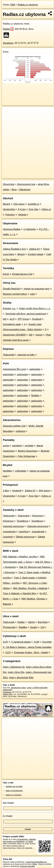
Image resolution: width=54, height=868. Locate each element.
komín (6, 274)
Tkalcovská (9, 355)
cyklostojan (21, 471)
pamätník (17, 446)
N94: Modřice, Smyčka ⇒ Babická (30, 588)
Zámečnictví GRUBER (14, 335)
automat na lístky (26, 355)
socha (6, 446)
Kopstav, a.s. (9, 308)
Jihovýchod (9, 184)
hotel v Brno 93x (16, 672)
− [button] (7, 116)
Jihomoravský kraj (26, 184)
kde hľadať (8, 803)
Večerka (22, 215)
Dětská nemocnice (25, 537)
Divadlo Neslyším (12, 289)
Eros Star (34, 209)
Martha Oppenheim (28, 451)
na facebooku (22, 839)
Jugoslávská (9, 532)
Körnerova (37, 516)
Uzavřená (23, 532)
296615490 (7, 690)
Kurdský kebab (36, 254)
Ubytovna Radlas (12, 229)
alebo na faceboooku (14, 791)
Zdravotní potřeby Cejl (14, 426)
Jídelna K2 (34, 249)
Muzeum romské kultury (15, 294)
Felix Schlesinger (27, 456)
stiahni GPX (8, 694)
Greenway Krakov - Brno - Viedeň (31, 653)
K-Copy (22, 209)
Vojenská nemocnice (13, 526)
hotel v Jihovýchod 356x (21, 678)
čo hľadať (8, 816)
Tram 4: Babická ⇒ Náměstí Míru (20, 593)
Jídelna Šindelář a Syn (14, 249)
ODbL (35, 864)
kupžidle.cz (33, 204)
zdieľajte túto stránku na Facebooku (19, 840)
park (33, 294)
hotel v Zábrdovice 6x (14, 667)
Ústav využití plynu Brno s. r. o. (35, 308)
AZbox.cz (46, 209)
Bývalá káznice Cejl (22, 274)
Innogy (39, 335)
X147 (6, 642)
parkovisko (35, 369)
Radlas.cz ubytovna (28, 5)
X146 (36, 642)
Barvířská (43, 622)
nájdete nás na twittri (14, 786)
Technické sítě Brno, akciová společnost (26, 314)
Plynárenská (9, 627)
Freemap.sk (38, 174)
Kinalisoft (37, 319)
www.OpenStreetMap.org (36, 862)
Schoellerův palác (12, 324)
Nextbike (7, 471)
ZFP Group (23, 319)
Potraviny (10, 215)
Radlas (8, 29)
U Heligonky (30, 229)
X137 (8, 653)
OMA (13, 5)
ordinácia (20, 431)
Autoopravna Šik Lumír (15, 369)
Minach (7, 204)
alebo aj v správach (14, 795)
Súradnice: (8, 43)
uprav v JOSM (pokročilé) (37, 688)
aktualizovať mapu (18, 688)
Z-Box (6, 491)
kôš (5, 319)
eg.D (12, 319)
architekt (29, 446)
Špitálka (35, 396)
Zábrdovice (25, 190)
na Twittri (29, 841)
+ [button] (7, 112)
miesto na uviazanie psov (37, 289)
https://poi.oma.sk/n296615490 (14, 176)
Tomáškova (22, 521)
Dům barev (19, 204)
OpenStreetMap (23, 174)
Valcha (31, 622)
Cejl (42, 627)
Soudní (34, 627)
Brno (14, 190)
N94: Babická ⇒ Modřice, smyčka (20, 557)
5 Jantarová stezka (21, 642)
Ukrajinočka (9, 209)
